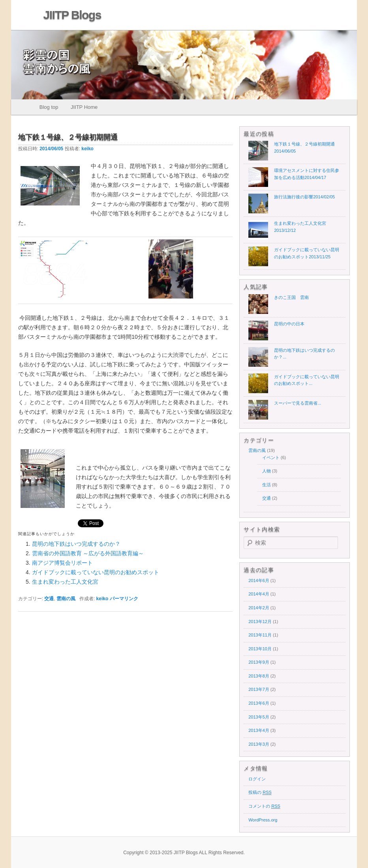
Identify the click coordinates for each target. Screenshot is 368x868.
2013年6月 (259, 703)
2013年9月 (259, 662)
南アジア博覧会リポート (62, 563)
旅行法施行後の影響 (304, 197)
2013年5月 (259, 717)
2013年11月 (260, 635)
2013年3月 (259, 744)
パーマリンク (124, 599)
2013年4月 (259, 730)
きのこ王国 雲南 (291, 297)
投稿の (260, 792)
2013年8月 (259, 676)
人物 (267, 471)
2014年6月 (259, 581)
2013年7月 (259, 689)
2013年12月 (260, 622)
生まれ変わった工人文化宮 (65, 582)
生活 (267, 485)
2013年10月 (260, 649)
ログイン (257, 779)
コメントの (264, 806)
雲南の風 (66, 599)
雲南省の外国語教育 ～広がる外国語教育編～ (88, 553)
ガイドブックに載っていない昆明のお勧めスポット (96, 572)
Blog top (49, 107)
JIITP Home (84, 107)
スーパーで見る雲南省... (298, 403)
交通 (49, 599)
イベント (271, 457)
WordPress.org (263, 820)
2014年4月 (259, 594)
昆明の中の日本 (289, 324)
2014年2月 (259, 608)
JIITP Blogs (72, 15)
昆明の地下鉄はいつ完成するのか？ (76, 544)
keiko (87, 149)
